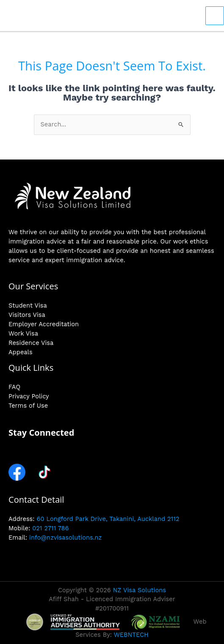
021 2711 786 (50, 528)
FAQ (14, 387)
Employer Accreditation (44, 324)
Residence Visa (31, 343)
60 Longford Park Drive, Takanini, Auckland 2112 (108, 519)
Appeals (21, 352)
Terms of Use (28, 406)
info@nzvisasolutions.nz (65, 538)
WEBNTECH (131, 635)
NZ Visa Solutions (140, 590)
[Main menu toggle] (215, 16)
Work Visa (23, 333)
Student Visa (28, 305)
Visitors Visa (27, 315)
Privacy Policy (29, 396)
